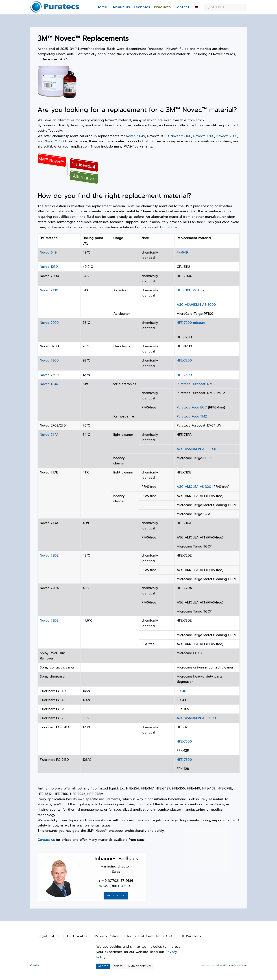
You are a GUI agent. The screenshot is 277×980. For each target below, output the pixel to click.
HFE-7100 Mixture (191, 290)
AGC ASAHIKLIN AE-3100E (197, 449)
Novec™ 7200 (204, 136)
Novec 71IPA (49, 435)
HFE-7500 (184, 375)
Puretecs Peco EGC (192, 407)
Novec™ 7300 (227, 136)
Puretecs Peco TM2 (192, 416)
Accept (103, 966)
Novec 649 (48, 252)
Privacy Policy (107, 936)
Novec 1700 (49, 384)
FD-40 (181, 691)
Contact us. (169, 227)
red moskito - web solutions (231, 965)
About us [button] (121, 7)
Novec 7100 (49, 290)
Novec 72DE (49, 555)
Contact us (46, 840)
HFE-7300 (184, 360)
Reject (118, 966)
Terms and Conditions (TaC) (151, 936)
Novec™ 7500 (55, 141)
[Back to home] (55, 7)
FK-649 (183, 252)
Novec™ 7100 (181, 136)
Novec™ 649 (136, 136)
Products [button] (162, 7)
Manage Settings (140, 966)
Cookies (35, 965)
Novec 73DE (49, 620)
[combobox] (225, 7)
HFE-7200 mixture (191, 323)
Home (102, 7)
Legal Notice (49, 936)
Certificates (77, 936)
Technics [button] (142, 7)
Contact (182, 7)
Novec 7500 (49, 375)
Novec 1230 (49, 267)
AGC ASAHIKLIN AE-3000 (196, 305)
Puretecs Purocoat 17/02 (196, 384)
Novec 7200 (49, 323)
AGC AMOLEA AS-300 (195, 487)
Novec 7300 (49, 360)
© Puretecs (192, 936)
